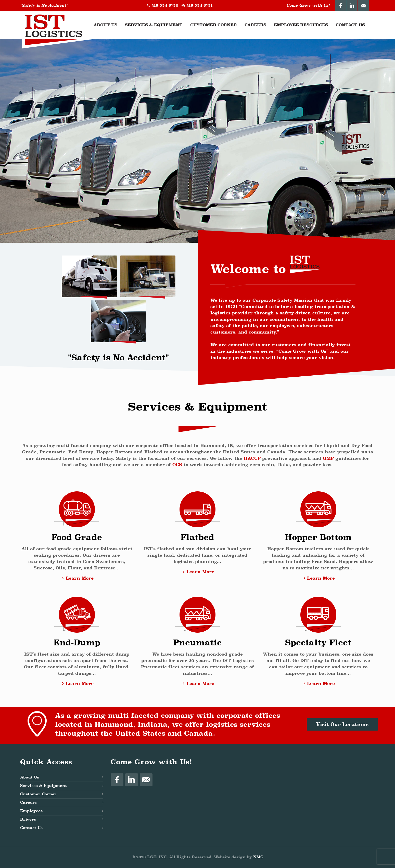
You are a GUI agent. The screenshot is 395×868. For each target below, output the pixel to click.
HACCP (252, 458)
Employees (31, 811)
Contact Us (31, 828)
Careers (28, 803)
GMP (328, 458)
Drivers (28, 819)
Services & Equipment (43, 786)
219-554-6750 (165, 5)
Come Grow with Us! (308, 5)
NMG (258, 857)
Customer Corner (38, 794)
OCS (177, 465)
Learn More (77, 578)
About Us (30, 777)
